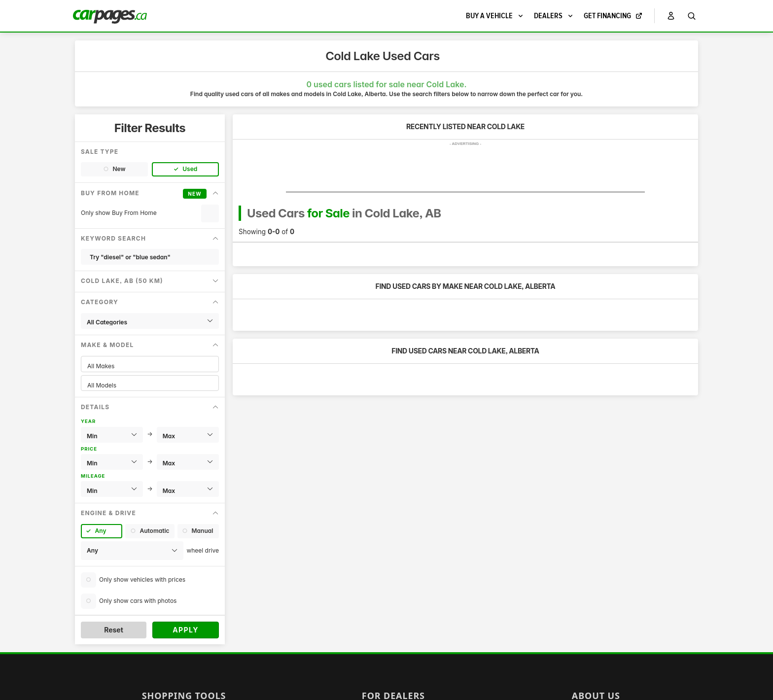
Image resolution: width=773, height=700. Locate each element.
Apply (186, 630)
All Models (150, 385)
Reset (114, 630)
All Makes (150, 366)
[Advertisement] (465, 170)
